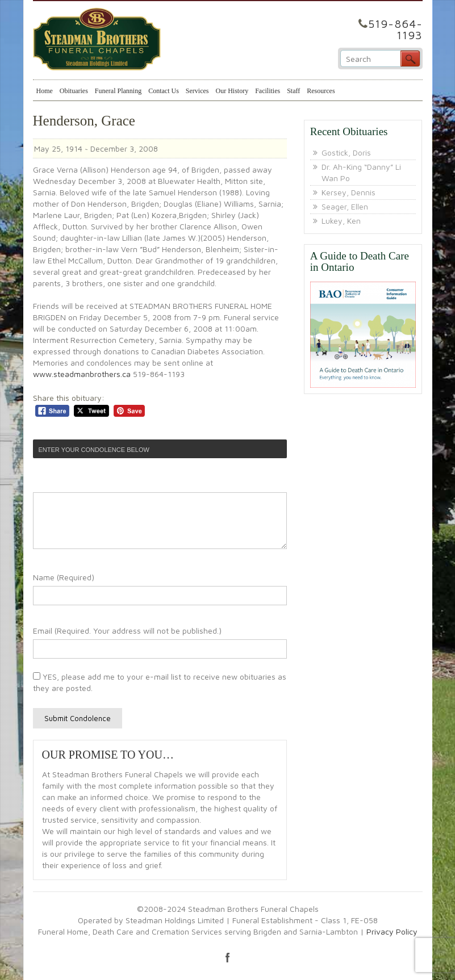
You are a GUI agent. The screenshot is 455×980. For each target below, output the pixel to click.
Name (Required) (64, 577)
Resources (321, 91)
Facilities (268, 91)
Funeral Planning (118, 91)
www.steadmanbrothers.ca (82, 374)
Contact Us (164, 91)
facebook (228, 957)
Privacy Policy (392, 931)
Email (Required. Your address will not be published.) (127, 631)
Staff (293, 91)
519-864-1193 (395, 29)
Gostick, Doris (346, 152)
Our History (232, 91)
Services (197, 91)
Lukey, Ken (341, 221)
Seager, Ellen (345, 206)
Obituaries (74, 91)
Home (45, 91)
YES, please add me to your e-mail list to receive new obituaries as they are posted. (160, 682)
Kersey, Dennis (348, 192)
